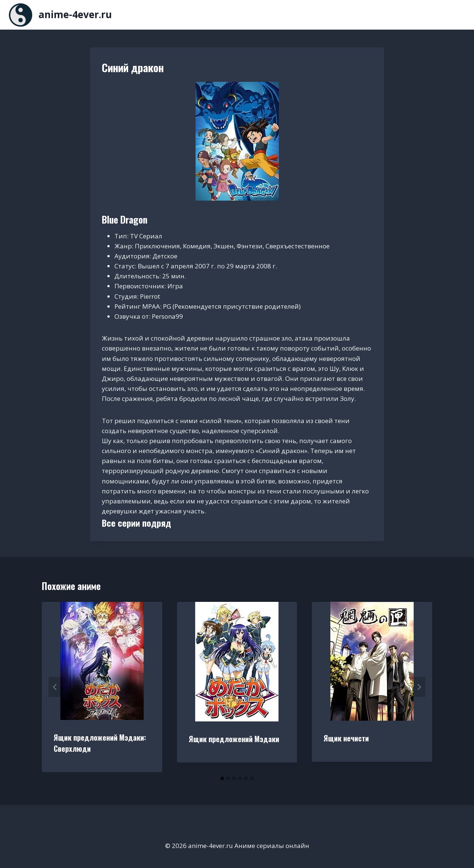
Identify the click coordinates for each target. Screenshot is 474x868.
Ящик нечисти (346, 738)
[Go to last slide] (55, 687)
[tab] (222, 778)
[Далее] (419, 687)
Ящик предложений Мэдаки (234, 739)
